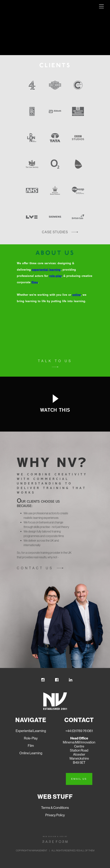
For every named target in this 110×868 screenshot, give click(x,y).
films (35, 283)
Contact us (35, 568)
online (76, 295)
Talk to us (55, 361)
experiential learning (46, 270)
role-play (55, 276)
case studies (55, 232)
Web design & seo (53, 836)
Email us (79, 779)
